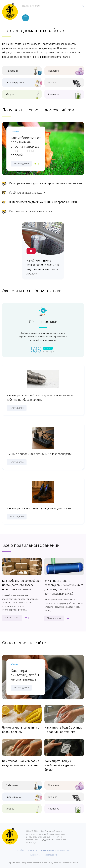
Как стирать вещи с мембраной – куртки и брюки (60, 763)
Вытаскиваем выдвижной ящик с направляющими (43, 199)
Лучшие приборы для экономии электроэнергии (39, 451)
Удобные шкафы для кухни (27, 190)
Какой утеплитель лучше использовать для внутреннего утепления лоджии (43, 264)
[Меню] (26, 16)
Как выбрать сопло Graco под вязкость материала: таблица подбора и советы (40, 395)
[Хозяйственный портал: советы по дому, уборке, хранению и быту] (10, 11)
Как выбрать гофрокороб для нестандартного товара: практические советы (22, 582)
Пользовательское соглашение (43, 852)
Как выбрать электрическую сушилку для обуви (39, 506)
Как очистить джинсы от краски (31, 209)
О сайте (21, 848)
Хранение (61, 92)
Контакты (33, 848)
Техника (61, 80)
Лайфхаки (19, 68)
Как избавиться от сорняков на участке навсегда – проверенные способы (26, 144)
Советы (15, 129)
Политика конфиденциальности (55, 848)
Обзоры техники (43, 319)
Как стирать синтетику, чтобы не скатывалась (25, 672)
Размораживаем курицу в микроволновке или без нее (45, 181)
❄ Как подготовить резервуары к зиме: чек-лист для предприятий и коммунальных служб (64, 585)
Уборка (19, 92)
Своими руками (19, 80)
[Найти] (82, 6)
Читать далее (21, 161)
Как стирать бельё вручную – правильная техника (63, 727)
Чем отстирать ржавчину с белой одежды (21, 727)
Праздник (61, 68)
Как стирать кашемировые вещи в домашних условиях (21, 761)
